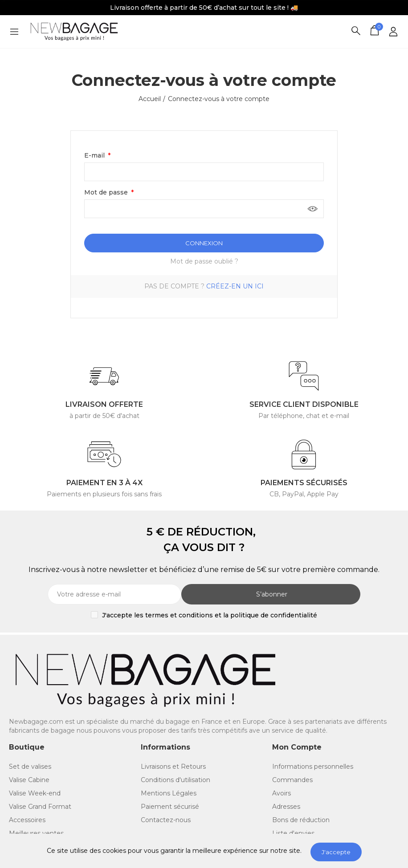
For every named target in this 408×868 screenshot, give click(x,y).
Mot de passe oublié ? (204, 261)
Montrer (313, 209)
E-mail (95, 155)
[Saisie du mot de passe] (204, 209)
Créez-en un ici (235, 286)
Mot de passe (107, 192)
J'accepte (336, 852)
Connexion (204, 243)
